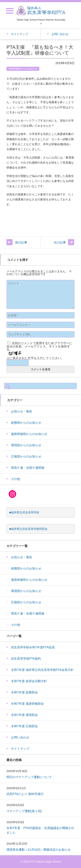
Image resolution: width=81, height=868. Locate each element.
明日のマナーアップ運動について (29, 777)
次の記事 (60, 242)
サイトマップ (20, 749)
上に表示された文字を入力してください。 (35, 358)
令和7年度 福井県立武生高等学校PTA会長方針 (42, 670)
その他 (16, 479)
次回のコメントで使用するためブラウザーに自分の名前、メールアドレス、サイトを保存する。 (39, 346)
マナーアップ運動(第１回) (24, 811)
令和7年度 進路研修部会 (27, 704)
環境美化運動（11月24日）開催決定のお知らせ (39, 850)
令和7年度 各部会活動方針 (29, 681)
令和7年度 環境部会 (24, 715)
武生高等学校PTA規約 (26, 659)
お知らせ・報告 (22, 411)
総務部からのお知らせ (26, 423)
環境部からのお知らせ (26, 445)
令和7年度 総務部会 (24, 692)
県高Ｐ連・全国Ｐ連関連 (28, 468)
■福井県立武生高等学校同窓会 (28, 529)
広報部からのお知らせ (26, 456)
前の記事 (21, 242)
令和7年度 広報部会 (24, 726)
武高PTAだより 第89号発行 (25, 794)
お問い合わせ (20, 737)
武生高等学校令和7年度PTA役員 (33, 647)
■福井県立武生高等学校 (24, 512)
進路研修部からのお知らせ (23, 69)
